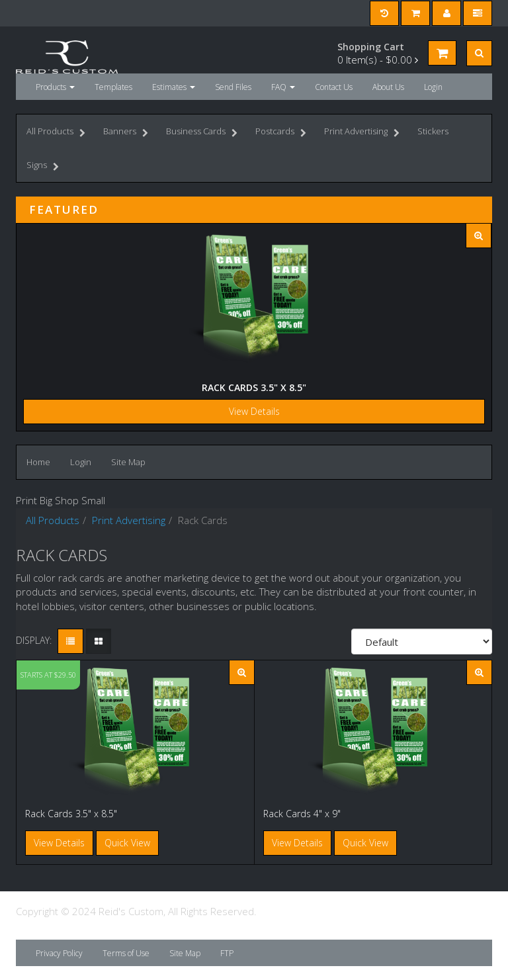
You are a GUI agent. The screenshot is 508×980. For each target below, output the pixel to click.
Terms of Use (126, 953)
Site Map (128, 462)
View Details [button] (59, 843)
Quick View (127, 843)
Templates (113, 87)
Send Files (233, 87)
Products (55, 87)
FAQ (283, 87)
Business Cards (202, 133)
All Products (56, 133)
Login (433, 87)
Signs (43, 166)
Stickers (433, 131)
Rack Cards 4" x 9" (302, 814)
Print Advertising (362, 133)
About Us (388, 87)
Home (38, 462)
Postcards (281, 133)
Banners (126, 133)
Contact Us (334, 87)
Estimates (174, 87)
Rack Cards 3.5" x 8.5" (254, 387)
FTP (227, 953)
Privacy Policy (59, 953)
